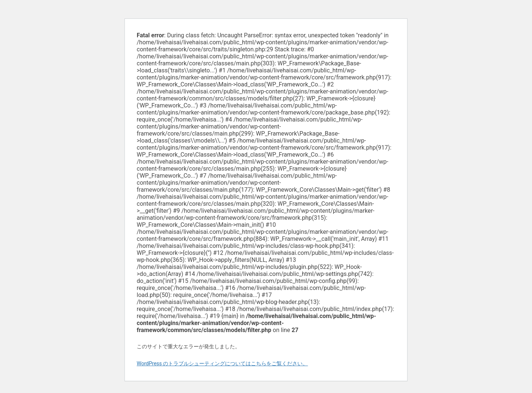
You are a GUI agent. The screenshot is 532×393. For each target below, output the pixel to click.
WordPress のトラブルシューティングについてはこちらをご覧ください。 (222, 363)
